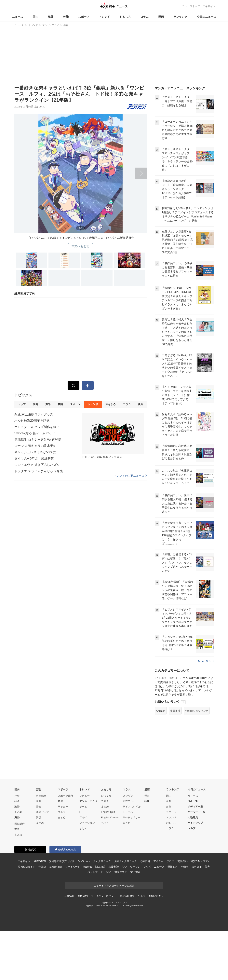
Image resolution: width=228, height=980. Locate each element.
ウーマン (135, 867)
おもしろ (125, 17)
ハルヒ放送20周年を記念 (32, 421)
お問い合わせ (156, 896)
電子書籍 (135, 872)
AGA (109, 872)
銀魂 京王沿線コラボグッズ (34, 414)
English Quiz (108, 812)
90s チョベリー (132, 817)
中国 (17, 829)
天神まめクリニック (126, 861)
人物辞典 (193, 817)
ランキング (180, 17)
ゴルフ (62, 812)
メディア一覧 (195, 807)
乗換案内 (173, 867)
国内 (35, 17)
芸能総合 (41, 796)
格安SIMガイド (27, 867)
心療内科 (145, 861)
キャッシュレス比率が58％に (35, 452)
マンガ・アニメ (88, 801)
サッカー (63, 807)
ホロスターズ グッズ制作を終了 (37, 427)
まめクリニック (102, 861)
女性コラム (129, 801)
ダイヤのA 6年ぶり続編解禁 (34, 458)
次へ (81, 171)
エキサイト (209, 6)
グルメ (83, 817)
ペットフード (95, 872)
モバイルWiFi (73, 867)
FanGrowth (84, 861)
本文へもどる (80, 246)
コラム (144, 17)
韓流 (39, 817)
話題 (147, 801)
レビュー (85, 796)
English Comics (110, 817)
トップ (22, 404)
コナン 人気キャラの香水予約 (35, 446)
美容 (207, 867)
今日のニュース (207, 17)
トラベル (128, 812)
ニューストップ (191, 6)
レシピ (147, 867)
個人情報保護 (127, 896)
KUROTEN (40, 861)
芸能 (66, 17)
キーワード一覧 (197, 812)
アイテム (158, 861)
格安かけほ (56, 867)
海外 (51, 17)
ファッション (87, 823)
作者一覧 (193, 801)
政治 (17, 807)
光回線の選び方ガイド (62, 861)
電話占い (182, 861)
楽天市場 (175, 711)
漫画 (161, 17)
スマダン (128, 796)
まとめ (18, 812)
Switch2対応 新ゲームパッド (35, 433)
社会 (17, 796)
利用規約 (83, 896)
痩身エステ (121, 872)
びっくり (106, 796)
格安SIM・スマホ (200, 861)
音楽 (39, 807)
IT (81, 812)
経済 (17, 801)
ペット (105, 823)
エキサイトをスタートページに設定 (114, 886)
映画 (39, 801)
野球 (60, 801)
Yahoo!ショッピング (197, 711)
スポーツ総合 (65, 796)
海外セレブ (42, 812)
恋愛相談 (114, 867)
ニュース (18, 17)
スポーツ (84, 17)
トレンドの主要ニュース (130, 476)
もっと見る (206, 661)
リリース (193, 796)
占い (124, 867)
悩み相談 (100, 867)
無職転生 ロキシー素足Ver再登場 (38, 440)
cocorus (88, 867)
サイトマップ (195, 823)
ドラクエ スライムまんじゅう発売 (39, 471)
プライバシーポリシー (104, 896)
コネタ (105, 801)
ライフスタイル (132, 807)
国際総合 (20, 824)
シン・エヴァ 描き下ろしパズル (37, 465)
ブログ (170, 861)
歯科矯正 (197, 867)
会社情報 (69, 896)
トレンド (104, 17)
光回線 (42, 867)
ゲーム (83, 807)
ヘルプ (191, 828)
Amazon (161, 711)
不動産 (185, 867)
